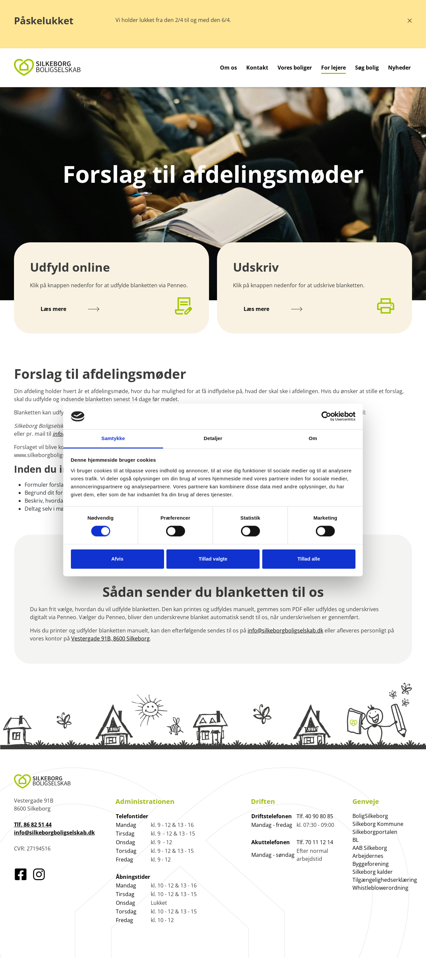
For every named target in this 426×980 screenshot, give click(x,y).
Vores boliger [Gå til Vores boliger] (295, 68)
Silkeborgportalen (375, 832)
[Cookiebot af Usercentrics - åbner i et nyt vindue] (326, 416)
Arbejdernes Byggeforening (371, 860)
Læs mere (70, 309)
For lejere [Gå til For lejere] (333, 68)
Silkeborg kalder (373, 872)
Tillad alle (309, 559)
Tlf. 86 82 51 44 (33, 825)
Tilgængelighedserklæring (385, 880)
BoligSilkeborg (370, 816)
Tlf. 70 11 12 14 (315, 842)
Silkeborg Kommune (378, 824)
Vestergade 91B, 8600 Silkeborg (110, 638)
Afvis (117, 559)
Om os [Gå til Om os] (228, 68)
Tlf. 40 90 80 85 (315, 816)
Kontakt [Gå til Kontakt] (257, 68)
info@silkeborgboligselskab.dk (285, 630)
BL (355, 840)
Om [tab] (313, 438)
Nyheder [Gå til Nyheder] (399, 68)
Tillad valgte (213, 559)
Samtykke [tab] (113, 438)
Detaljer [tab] (213, 438)
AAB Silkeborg (370, 848)
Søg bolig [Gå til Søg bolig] (367, 68)
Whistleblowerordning (380, 888)
